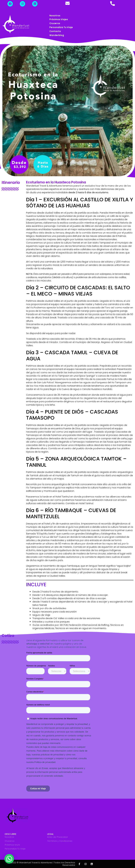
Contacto (55, 31)
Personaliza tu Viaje (61, 27)
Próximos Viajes (59, 19)
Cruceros (55, 23)
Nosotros (55, 16)
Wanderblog (57, 35)
